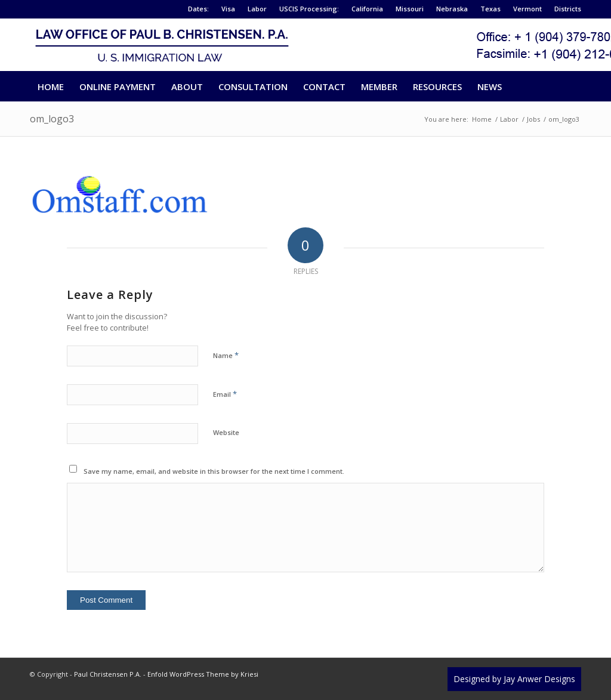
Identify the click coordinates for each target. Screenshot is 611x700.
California (367, 9)
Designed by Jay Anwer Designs (514, 679)
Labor (257, 9)
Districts (568, 9)
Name (226, 355)
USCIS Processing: (309, 9)
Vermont (527, 9)
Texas (490, 9)
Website (226, 432)
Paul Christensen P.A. (108, 674)
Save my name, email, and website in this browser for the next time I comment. (214, 471)
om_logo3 (52, 119)
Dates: (198, 9)
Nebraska (452, 9)
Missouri (410, 9)
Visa (228, 9)
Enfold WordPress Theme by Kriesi (203, 674)
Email (225, 394)
